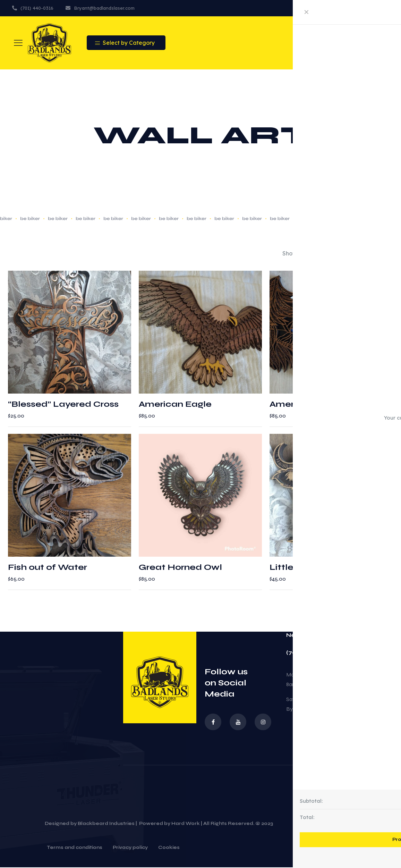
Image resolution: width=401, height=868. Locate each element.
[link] (303, 254)
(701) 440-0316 (309, 653)
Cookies (169, 849)
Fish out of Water (48, 568)
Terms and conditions (75, 849)
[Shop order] (368, 254)
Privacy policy (130, 849)
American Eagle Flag (317, 404)
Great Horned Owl (180, 568)
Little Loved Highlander (323, 568)
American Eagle (175, 404)
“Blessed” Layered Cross (63, 404)
